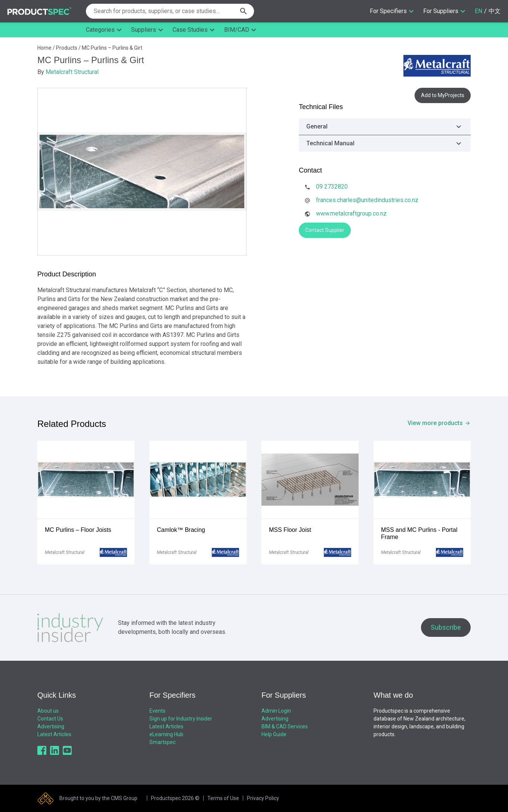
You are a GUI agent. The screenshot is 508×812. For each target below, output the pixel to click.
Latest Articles (54, 734)
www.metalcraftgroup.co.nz (351, 213)
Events (157, 711)
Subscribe (446, 627)
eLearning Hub (166, 734)
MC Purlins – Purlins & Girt (112, 48)
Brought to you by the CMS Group (98, 798)
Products (67, 48)
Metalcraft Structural (72, 72)
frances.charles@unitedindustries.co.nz (367, 200)
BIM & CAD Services (285, 726)
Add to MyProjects (443, 95)
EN (478, 11)
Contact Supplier (325, 230)
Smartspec (162, 742)
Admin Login (276, 711)
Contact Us (50, 719)
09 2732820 (332, 187)
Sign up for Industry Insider (181, 719)
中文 (495, 11)
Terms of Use (223, 798)
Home (44, 48)
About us (48, 711)
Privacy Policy (263, 798)
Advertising (51, 726)
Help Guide (274, 734)
